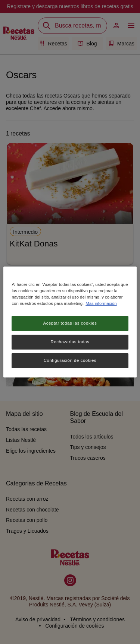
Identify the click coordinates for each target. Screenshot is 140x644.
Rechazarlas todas (70, 342)
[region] (70, 322)
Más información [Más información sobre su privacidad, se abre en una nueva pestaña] (101, 303)
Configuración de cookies (70, 360)
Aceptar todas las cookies (70, 323)
